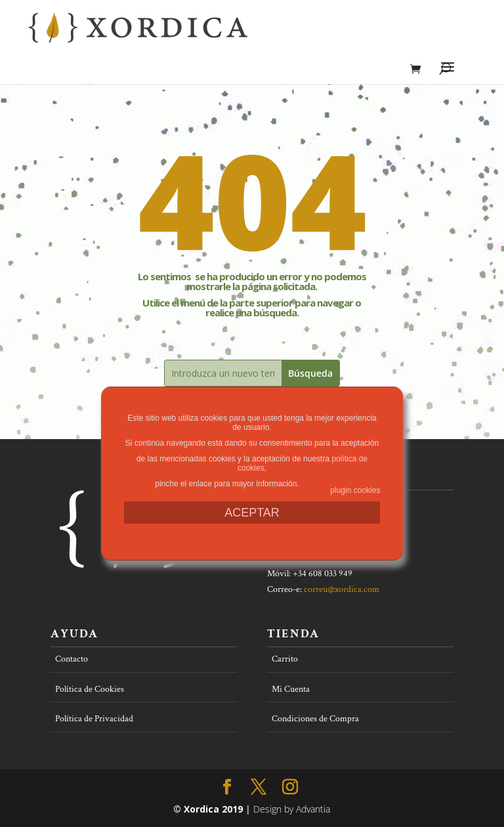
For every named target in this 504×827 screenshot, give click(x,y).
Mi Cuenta (291, 689)
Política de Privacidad (94, 719)
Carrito (285, 659)
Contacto (72, 659)
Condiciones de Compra (315, 719)
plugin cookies (355, 490)
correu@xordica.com (342, 589)
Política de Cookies (90, 689)
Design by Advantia (292, 809)
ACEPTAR (252, 513)
